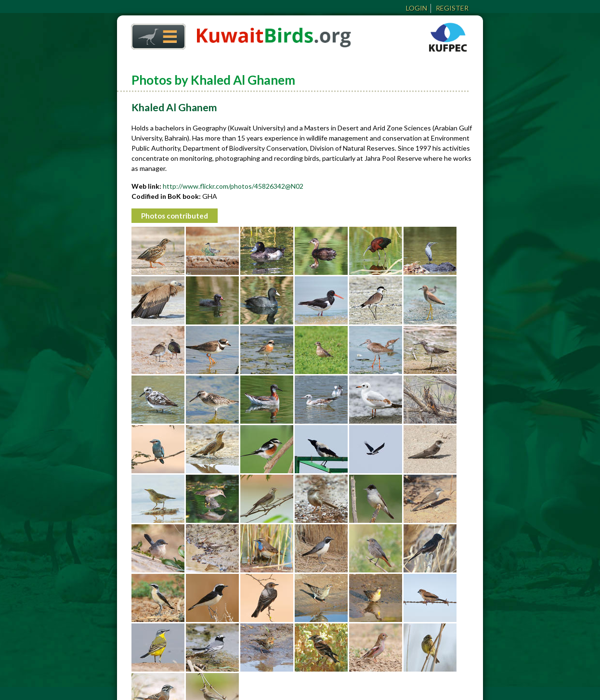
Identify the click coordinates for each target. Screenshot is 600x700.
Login (417, 8)
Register (452, 8)
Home (155, 34)
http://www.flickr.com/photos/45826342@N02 (233, 186)
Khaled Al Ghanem (174, 107)
